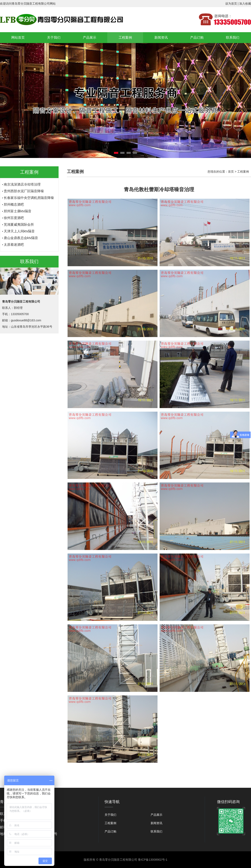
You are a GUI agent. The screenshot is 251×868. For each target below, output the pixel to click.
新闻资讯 (161, 38)
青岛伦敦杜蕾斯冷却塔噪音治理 (27, 180)
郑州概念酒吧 (14, 207)
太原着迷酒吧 (14, 247)
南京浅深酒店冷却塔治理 (22, 187)
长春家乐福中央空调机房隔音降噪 (29, 200)
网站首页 (18, 38)
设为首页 (231, 4)
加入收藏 (245, 4)
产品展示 (90, 38)
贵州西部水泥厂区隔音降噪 (24, 193)
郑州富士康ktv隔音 (18, 213)
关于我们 (54, 38)
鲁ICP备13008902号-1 (153, 860)
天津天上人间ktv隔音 (19, 234)
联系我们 (233, 38)
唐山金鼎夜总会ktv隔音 (21, 240)
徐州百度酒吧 (14, 220)
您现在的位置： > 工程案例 (228, 172)
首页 (231, 172)
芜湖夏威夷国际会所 (19, 227)
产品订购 (197, 38)
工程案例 (125, 38)
